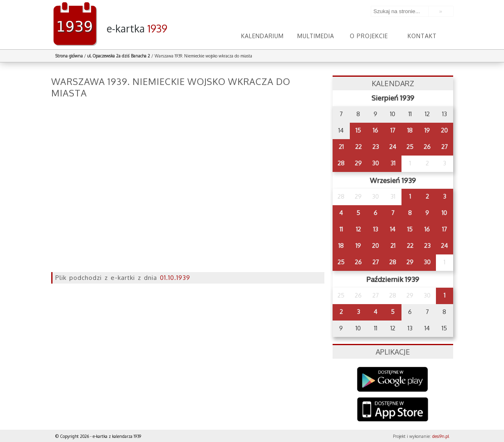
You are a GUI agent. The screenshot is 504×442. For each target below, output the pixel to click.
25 (410, 147)
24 (393, 147)
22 (358, 147)
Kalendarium (262, 36)
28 (341, 163)
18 (410, 130)
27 (445, 147)
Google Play (393, 379)
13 (376, 229)
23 (376, 147)
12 (358, 229)
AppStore (393, 410)
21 (341, 147)
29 (358, 163)
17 (393, 130)
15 (358, 130)
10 (444, 213)
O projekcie (369, 36)
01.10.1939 (175, 278)
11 (341, 229)
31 (393, 163)
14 (393, 229)
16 (375, 130)
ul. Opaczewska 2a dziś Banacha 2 (119, 56)
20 (444, 130)
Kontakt (422, 36)
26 (427, 147)
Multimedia (316, 36)
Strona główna (69, 56)
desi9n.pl (441, 436)
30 (375, 163)
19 (427, 130)
